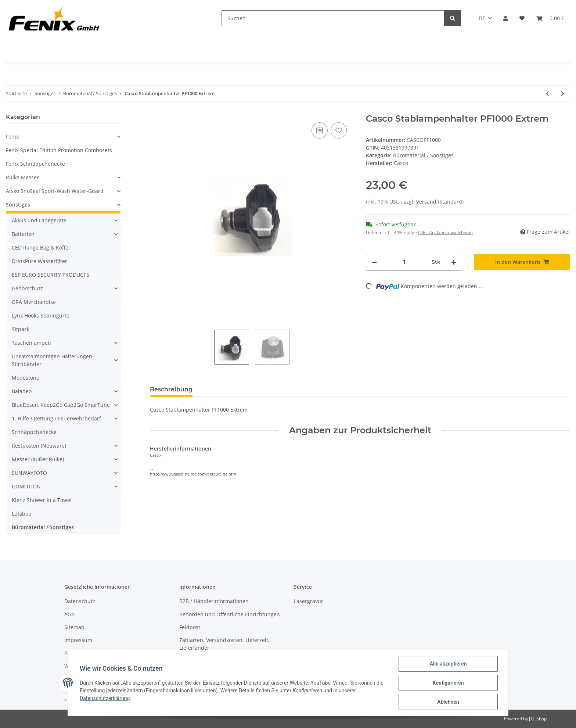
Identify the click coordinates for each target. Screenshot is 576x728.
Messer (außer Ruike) (38, 459)
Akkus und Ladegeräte (39, 220)
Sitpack (21, 329)
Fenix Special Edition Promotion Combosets (59, 150)
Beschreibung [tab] (171, 389)
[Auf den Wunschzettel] (339, 130)
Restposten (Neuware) (39, 446)
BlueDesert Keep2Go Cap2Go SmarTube (61, 405)
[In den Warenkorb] (522, 262)
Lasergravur (309, 601)
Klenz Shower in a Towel (42, 500)
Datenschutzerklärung (105, 698)
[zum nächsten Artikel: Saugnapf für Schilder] (563, 94)
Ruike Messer (22, 177)
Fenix (12, 137)
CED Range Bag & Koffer (41, 248)
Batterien (23, 234)
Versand (427, 202)
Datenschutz (80, 601)
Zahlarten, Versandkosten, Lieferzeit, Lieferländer (224, 644)
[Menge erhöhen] (454, 262)
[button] (505, 18)
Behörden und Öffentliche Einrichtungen (230, 614)
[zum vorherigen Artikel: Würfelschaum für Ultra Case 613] (548, 94)
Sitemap (74, 627)
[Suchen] (333, 18)
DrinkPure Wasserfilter (39, 261)
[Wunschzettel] (522, 18)
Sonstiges (18, 205)
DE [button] (482, 18)
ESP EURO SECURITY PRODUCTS (51, 275)
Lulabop (22, 514)
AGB (69, 614)
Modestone (26, 378)
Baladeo (22, 391)
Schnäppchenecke (34, 432)
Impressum (78, 640)
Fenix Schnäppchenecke (35, 164)
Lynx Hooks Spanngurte (41, 315)
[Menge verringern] (374, 262)
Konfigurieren (448, 683)
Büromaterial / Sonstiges (423, 155)
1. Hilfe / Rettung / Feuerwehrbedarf (56, 418)
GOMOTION (26, 486)
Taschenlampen (31, 343)
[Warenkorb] (550, 18)
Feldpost (190, 627)
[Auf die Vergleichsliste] (320, 130)
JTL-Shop (538, 719)
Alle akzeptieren (448, 664)
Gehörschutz (27, 288)
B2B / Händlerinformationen (214, 601)
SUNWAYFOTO (29, 473)
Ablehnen (448, 702)
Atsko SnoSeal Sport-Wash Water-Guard (55, 191)
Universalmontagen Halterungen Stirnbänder (52, 360)
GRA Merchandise (34, 302)
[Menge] (404, 262)
